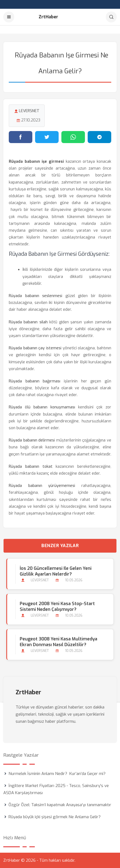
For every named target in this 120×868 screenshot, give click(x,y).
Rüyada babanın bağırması (35, 381)
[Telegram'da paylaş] (99, 137)
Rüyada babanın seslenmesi (35, 296)
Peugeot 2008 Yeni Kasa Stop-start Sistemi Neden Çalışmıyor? (57, 606)
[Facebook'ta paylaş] (21, 137)
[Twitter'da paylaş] (47, 137)
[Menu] (9, 17)
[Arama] (111, 17)
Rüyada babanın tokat (31, 467)
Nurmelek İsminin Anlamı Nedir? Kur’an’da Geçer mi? (57, 774)
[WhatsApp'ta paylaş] (73, 137)
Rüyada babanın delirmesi (32, 440)
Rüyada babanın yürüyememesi (42, 486)
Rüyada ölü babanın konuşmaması (42, 407)
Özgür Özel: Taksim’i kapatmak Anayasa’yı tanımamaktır (60, 805)
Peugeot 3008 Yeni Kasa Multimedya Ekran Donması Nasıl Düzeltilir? (58, 642)
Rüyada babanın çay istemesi (35, 348)
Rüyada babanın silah (28, 322)
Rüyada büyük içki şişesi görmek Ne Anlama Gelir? (55, 817)
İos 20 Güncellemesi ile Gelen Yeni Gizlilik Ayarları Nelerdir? (56, 571)
